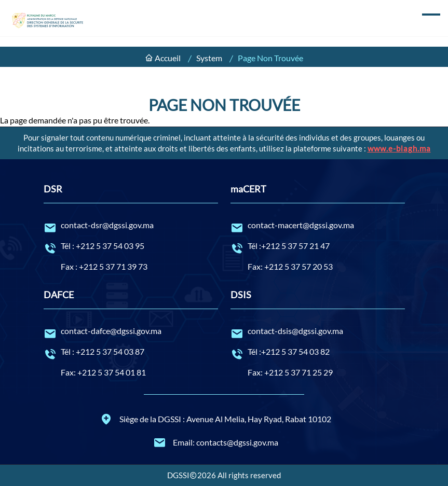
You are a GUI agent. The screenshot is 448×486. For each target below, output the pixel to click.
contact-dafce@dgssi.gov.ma (131, 331)
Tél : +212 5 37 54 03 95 (131, 246)
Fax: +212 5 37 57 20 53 (290, 266)
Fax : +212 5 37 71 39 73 (104, 266)
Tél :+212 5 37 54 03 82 (318, 352)
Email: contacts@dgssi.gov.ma (216, 442)
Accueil (168, 58)
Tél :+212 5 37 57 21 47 (318, 246)
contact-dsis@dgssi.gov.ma (318, 331)
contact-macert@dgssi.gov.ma (318, 226)
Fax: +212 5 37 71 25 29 (290, 372)
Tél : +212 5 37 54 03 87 (131, 352)
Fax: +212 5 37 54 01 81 (103, 372)
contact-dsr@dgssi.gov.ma (131, 226)
